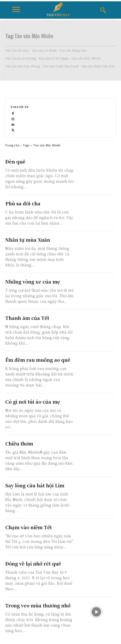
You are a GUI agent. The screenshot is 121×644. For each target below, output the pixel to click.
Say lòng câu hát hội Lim (35, 485)
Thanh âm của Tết (27, 318)
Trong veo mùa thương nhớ (38, 605)
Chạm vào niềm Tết (28, 527)
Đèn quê (15, 161)
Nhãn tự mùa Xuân (28, 240)
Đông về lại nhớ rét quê (33, 563)
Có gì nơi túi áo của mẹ (33, 402)
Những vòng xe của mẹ (33, 281)
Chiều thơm (19, 443)
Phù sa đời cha (23, 203)
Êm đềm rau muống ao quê (38, 360)
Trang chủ (12, 145)
